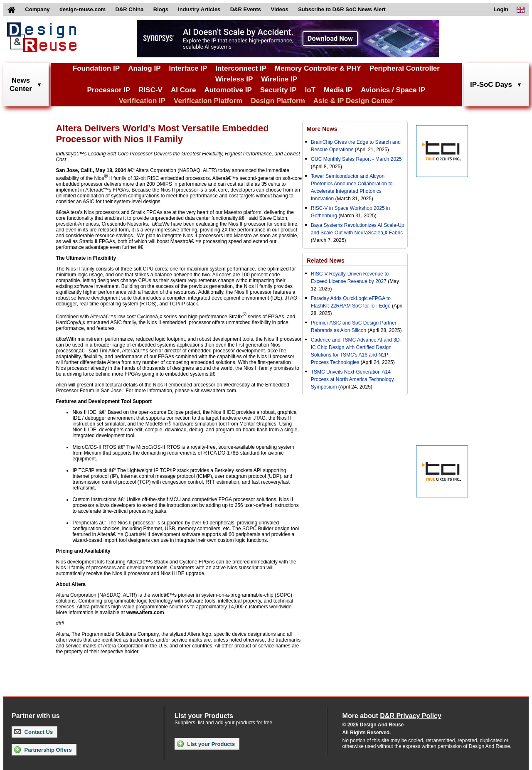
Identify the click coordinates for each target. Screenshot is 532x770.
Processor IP (108, 90)
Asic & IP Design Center (353, 101)
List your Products (206, 744)
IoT (310, 90)
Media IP (338, 90)
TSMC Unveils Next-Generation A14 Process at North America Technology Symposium (352, 379)
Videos (279, 9)
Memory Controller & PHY (318, 68)
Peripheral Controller (405, 68)
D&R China (130, 9)
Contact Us (33, 732)
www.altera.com (145, 613)
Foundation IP (96, 68)
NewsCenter (21, 85)
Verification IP (142, 101)
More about (392, 716)
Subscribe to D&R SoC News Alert (342, 9)
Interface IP (188, 68)
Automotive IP (228, 90)
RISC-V (150, 90)
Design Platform (278, 101)
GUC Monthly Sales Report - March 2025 (356, 159)
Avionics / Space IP (393, 90)
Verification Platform (208, 101)
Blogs (161, 9)
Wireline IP (279, 79)
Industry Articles (199, 9)
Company (37, 9)
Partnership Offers (43, 750)
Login (501, 9)
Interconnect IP (241, 68)
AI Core (183, 90)
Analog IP (144, 68)
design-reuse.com (83, 9)
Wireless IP (234, 79)
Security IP (278, 90)
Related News (326, 261)
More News (322, 129)
